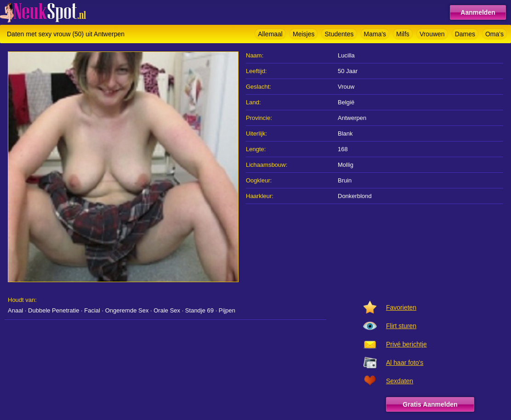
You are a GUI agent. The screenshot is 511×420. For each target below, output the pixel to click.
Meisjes (304, 34)
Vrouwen (432, 34)
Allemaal (270, 34)
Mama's (375, 34)
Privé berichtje (406, 344)
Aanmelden (478, 12)
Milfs (403, 34)
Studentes (339, 34)
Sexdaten (400, 381)
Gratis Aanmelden (430, 404)
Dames (465, 34)
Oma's (494, 34)
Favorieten (401, 307)
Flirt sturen (401, 326)
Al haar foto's (405, 363)
